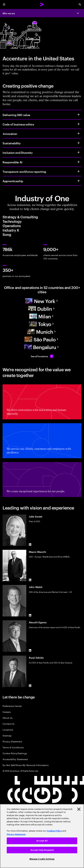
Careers (7, 712)
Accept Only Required (42, 850)
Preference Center (12, 706)
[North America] (42, 301)
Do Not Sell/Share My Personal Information (26, 765)
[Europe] (42, 308)
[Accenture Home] (42, 4)
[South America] (42, 339)
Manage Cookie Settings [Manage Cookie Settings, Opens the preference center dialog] (42, 859)
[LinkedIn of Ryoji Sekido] (30, 686)
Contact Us (8, 724)
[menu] (4, 4)
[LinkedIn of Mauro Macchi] (30, 580)
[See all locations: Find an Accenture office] (42, 356)
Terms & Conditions (13, 747)
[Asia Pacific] (42, 324)
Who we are (9, 13)
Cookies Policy (54, 831)
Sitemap (7, 735)
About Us (7, 718)
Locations (8, 730)
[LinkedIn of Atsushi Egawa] (30, 650)
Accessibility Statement (15, 759)
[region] (42, 836)
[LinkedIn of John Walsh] (30, 615)
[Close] (79, 809)
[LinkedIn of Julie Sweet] (30, 545)
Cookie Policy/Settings (15, 753)
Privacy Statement (12, 741)
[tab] (42, 217)
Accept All (42, 841)
